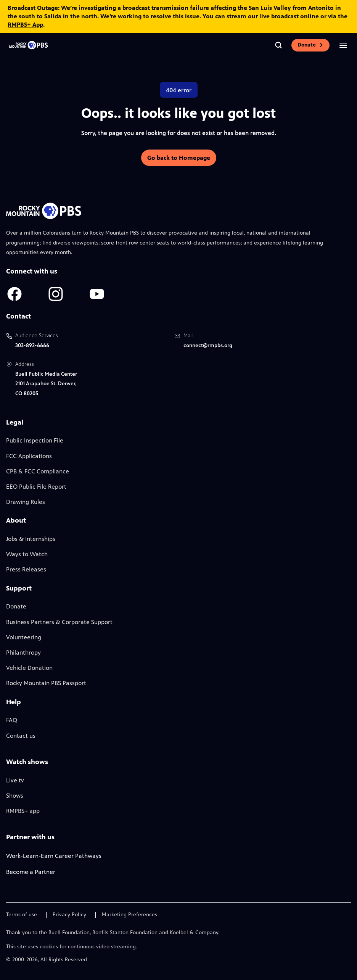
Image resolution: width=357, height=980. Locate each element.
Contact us (21, 736)
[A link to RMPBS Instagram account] (56, 294)
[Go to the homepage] (29, 45)
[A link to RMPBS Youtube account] (97, 294)
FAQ (12, 720)
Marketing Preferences (129, 915)
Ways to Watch (27, 554)
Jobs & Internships (31, 539)
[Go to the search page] (278, 45)
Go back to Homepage (179, 158)
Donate (310, 45)
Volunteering (24, 637)
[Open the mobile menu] (343, 45)
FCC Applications (29, 456)
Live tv (15, 780)
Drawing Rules (26, 502)
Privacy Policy (69, 915)
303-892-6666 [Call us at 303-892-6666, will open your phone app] (32, 345)
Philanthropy (23, 653)
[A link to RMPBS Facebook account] (14, 294)
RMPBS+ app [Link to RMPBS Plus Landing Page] (23, 811)
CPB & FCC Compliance (38, 471)
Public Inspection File (35, 440)
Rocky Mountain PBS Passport (46, 683)
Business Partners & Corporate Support (59, 622)
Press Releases (26, 569)
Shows (15, 796)
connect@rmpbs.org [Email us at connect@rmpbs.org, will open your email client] (208, 345)
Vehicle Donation (29, 668)
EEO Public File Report (36, 487)
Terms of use (22, 915)
